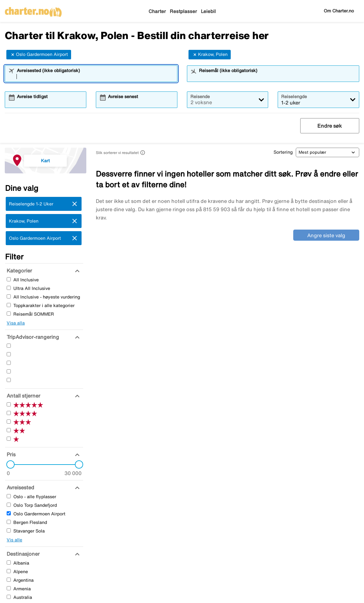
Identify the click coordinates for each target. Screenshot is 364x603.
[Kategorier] (19, 271)
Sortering (283, 152)
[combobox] (95, 77)
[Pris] (10, 454)
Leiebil (208, 11)
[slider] (9, 465)
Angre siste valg (326, 235)
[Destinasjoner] (22, 554)
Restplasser (183, 11)
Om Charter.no (339, 11)
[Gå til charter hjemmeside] (33, 10)
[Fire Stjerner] (9, 354)
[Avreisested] (20, 487)
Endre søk (330, 126)
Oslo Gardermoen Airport (39, 55)
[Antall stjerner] (23, 396)
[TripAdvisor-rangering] (32, 337)
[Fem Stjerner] (9, 346)
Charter (157, 11)
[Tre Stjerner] (9, 363)
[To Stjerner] (9, 371)
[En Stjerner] (9, 380)
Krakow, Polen (210, 55)
